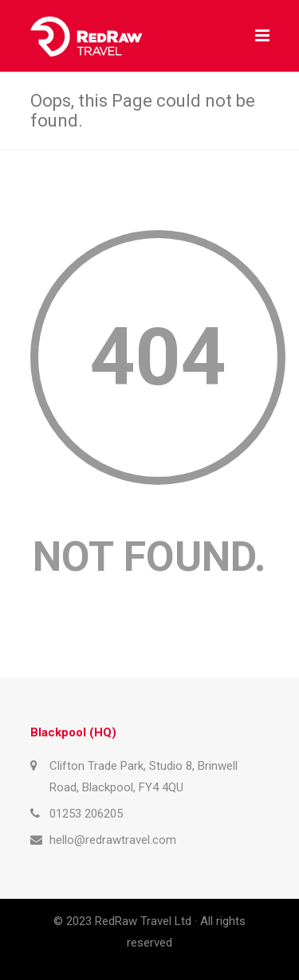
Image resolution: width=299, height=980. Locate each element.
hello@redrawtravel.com (113, 840)
